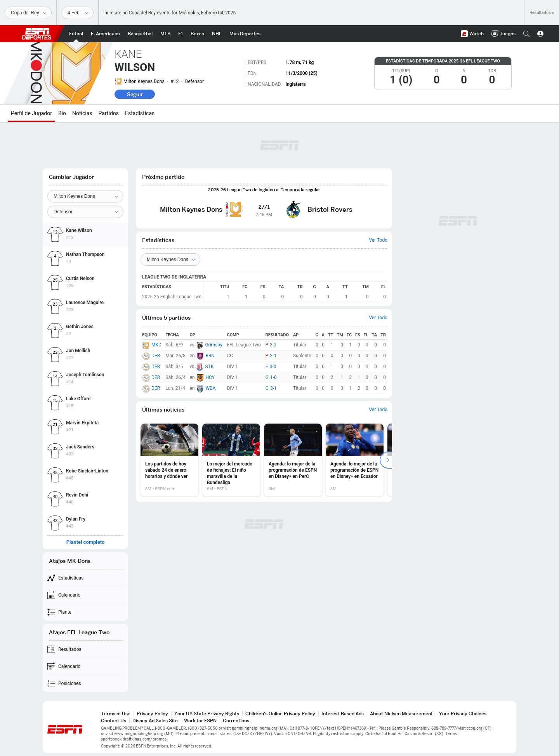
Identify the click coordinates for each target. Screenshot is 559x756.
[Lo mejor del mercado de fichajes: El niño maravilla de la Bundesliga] (231, 460)
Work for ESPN (200, 721)
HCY (210, 377)
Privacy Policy (152, 714)
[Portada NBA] (140, 34)
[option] (169, 460)
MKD (156, 345)
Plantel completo (86, 542)
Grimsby (214, 345)
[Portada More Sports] (245, 34)
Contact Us (114, 721)
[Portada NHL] (217, 34)
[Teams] (170, 259)
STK (209, 367)
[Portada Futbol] (76, 34)
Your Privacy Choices (463, 714)
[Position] (85, 212)
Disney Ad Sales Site (155, 721)
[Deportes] (28, 13)
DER (156, 356)
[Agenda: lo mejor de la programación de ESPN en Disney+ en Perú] (293, 460)
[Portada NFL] (105, 34)
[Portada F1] (181, 34)
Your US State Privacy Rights (207, 714)
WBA (210, 388)
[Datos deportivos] (77, 13)
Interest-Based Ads (343, 714)
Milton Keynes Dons (144, 81)
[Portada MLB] (165, 34)
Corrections (236, 721)
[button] (526, 34)
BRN (210, 356)
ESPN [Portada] (36, 34)
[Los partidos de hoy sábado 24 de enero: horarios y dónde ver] (169, 460)
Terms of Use (116, 714)
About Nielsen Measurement (401, 714)
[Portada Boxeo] (197, 34)
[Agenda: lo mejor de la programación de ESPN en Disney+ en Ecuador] (355, 460)
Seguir (135, 94)
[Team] (85, 196)
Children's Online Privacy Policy (280, 714)
